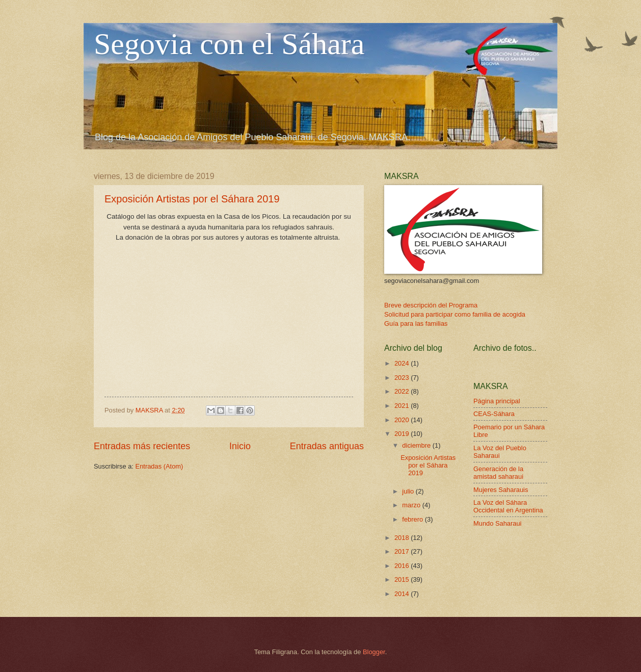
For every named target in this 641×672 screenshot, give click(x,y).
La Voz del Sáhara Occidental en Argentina (508, 506)
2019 (403, 434)
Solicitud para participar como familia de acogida (455, 314)
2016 (403, 566)
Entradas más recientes (142, 446)
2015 (403, 579)
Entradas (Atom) (159, 466)
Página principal (497, 401)
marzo (412, 505)
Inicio (240, 446)
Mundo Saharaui (497, 523)
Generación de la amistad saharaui (498, 473)
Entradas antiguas (327, 446)
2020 (403, 420)
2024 (403, 363)
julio (409, 491)
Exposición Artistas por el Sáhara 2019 (192, 199)
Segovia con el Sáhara (229, 44)
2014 (403, 594)
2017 (403, 551)
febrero (413, 519)
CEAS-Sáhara (494, 414)
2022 (403, 391)
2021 (403, 406)
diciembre (417, 445)
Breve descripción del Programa (431, 305)
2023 (403, 378)
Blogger (374, 652)
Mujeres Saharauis (501, 490)
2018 (403, 538)
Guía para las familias (416, 324)
